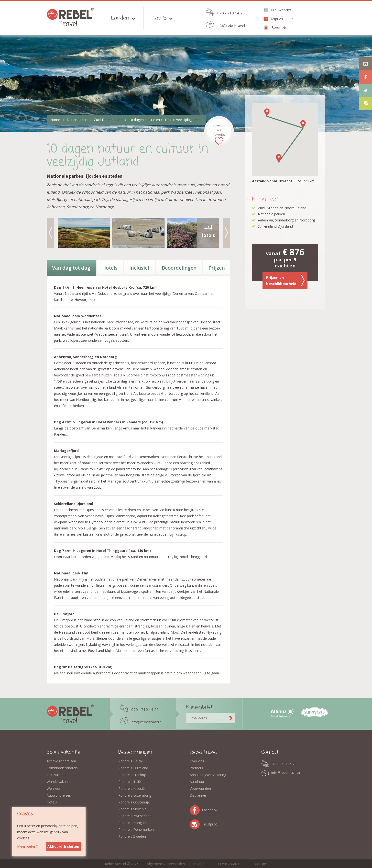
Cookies (261, 864)
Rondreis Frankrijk (132, 775)
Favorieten (280, 27)
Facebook (196, 809)
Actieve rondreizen (61, 761)
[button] (279, 158)
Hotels (110, 268)
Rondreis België (131, 761)
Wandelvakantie (59, 782)
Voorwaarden (200, 788)
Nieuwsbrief (281, 10)
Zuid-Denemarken (108, 120)
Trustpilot (196, 823)
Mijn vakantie (282, 19)
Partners (196, 768)
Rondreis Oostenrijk (134, 802)
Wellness (54, 788)
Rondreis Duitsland (133, 768)
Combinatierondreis (62, 768)
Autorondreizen (59, 795)
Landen (120, 18)
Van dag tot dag (71, 268)
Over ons (197, 761)
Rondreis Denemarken (136, 830)
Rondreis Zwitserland (135, 816)
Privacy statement (232, 864)
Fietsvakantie (57, 775)
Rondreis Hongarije (133, 823)
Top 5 (160, 18)
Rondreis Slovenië (132, 809)
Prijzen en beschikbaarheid (285, 280)
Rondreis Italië (130, 782)
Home (55, 120)
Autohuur (197, 782)
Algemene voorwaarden (166, 864)
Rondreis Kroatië (131, 788)
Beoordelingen (179, 268)
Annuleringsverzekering (208, 775)
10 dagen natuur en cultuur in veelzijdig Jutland (166, 120)
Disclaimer (198, 795)
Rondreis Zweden (132, 836)
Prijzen (217, 268)
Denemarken (77, 120)
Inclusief (140, 268)
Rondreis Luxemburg (135, 795)
